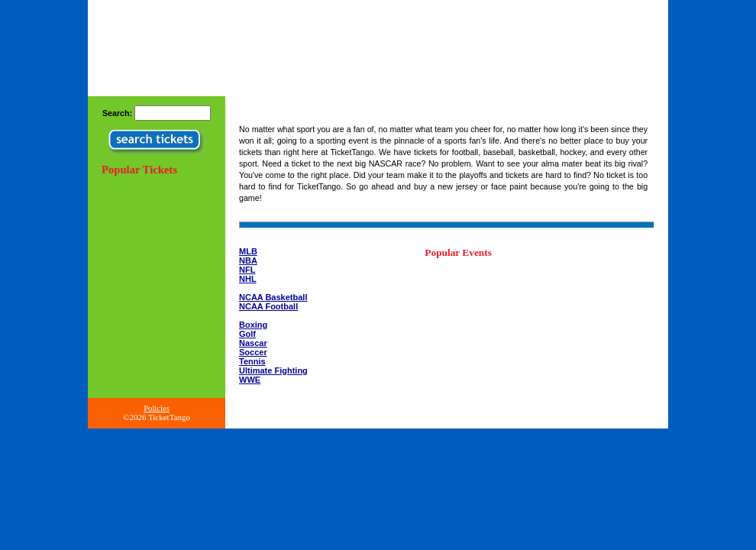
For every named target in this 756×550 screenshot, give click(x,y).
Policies (157, 408)
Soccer (253, 352)
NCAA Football (268, 306)
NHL (248, 279)
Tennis (252, 361)
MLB (248, 251)
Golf (247, 334)
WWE (250, 380)
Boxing (253, 325)
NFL (247, 270)
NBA (248, 260)
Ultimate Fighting (273, 370)
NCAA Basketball (273, 297)
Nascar (253, 343)
